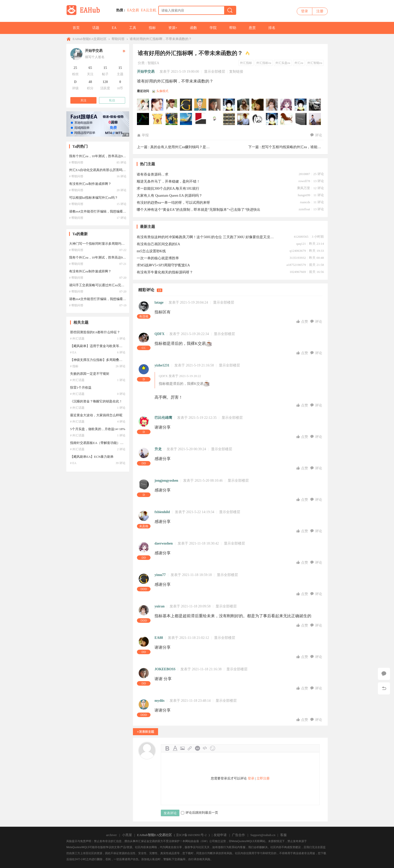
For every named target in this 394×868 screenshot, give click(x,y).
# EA (73, 352)
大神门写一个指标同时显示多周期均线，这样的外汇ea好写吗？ (115, 244)
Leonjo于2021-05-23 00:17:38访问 (229, 119)
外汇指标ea (264, 63)
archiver (111, 835)
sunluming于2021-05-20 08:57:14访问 (286, 119)
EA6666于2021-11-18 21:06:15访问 (243, 105)
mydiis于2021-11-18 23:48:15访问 (201, 105)
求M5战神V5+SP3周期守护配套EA (163, 265)
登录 (305, 11)
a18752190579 (296, 265)
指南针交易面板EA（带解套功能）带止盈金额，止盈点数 (111, 443)
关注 (83, 100)
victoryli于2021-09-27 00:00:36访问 (315, 105)
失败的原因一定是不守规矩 (90, 374)
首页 (76, 28)
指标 (152, 28)
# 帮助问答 (76, 162)
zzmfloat (304, 209)
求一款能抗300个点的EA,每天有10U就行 (168, 189)
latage (159, 302)
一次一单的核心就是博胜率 (158, 258)
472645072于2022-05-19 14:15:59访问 (143, 105)
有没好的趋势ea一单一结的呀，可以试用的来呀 (173, 203)
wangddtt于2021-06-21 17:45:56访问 (172, 119)
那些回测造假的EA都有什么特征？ (95, 332)
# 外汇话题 (77, 339)
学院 (213, 28)
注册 (320, 11)
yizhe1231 (162, 365)
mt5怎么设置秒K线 (151, 251)
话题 (96, 28)
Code (205, 748)
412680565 (301, 237)
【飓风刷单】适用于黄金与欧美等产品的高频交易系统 (109, 346)
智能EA (153, 63)
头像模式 (162, 91)
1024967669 (298, 272)
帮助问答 (118, 39)
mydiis (160, 701)
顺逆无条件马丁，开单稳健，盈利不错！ (168, 181)
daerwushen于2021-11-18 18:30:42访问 (286, 105)
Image (182, 748)
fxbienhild (162, 512)
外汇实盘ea (283, 63)
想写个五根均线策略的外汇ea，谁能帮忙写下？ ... (300, 147)
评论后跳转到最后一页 (200, 813)
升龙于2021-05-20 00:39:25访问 (315, 119)
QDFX (160, 334)
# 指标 (74, 366)
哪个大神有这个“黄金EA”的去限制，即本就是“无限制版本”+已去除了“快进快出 (199, 210)
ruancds (305, 202)
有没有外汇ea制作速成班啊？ (90, 184)
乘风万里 (304, 188)
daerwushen (164, 543)
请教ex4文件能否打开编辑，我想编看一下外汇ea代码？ (109, 211)
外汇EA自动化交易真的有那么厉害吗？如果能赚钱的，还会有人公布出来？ (124, 170)
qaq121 (301, 244)
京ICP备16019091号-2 (191, 835)
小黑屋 (127, 835)
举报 (143, 135)
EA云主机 (149, 10)
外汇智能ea (315, 63)
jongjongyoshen (166, 481)
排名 (272, 28)
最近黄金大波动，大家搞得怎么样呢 (96, 415)
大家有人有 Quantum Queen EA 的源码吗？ (169, 196)
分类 (141, 63)
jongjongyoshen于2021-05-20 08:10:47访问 (301, 119)
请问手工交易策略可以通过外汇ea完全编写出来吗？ (107, 285)
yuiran (160, 606)
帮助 (233, 28)
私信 (112, 100)
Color (175, 748)
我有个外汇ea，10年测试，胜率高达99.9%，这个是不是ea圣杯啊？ (117, 156)
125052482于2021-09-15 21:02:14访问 (143, 119)
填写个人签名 (95, 57)
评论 (316, 135)
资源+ (173, 28)
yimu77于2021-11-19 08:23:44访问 (186, 105)
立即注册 (263, 778)
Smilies (213, 748)
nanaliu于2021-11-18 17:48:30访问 (301, 105)
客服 (283, 835)
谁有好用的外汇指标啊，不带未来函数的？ (161, 39)
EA (114, 28)
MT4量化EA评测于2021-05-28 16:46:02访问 (186, 119)
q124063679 (298, 251)
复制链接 (236, 72)
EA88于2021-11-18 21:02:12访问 (258, 105)
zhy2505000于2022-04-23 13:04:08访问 (158, 105)
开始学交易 (146, 72)
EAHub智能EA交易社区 (90, 39)
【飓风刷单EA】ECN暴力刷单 (92, 457)
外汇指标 (246, 63)
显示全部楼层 (215, 72)
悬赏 (252, 28)
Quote (198, 748)
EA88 (159, 638)
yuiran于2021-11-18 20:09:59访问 (272, 105)
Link (190, 748)
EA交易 (133, 10)
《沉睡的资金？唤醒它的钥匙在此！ (96, 401)
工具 (133, 28)
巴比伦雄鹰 (163, 418)
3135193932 (298, 258)
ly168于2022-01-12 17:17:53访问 (172, 105)
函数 (193, 28)
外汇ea (299, 63)
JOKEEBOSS (165, 669)
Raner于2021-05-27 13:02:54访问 (201, 119)
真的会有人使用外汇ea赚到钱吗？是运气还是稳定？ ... (192, 147)
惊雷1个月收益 (81, 387)
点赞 (303, 322)
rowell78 (304, 181)
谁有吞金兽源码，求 (153, 174)
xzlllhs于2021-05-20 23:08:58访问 (272, 119)
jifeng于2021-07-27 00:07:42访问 (158, 119)
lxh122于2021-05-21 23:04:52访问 (258, 119)
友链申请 (220, 835)
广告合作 (238, 835)
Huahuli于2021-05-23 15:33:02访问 (215, 119)
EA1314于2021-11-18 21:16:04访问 (229, 105)
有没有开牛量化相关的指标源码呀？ (165, 272)
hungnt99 (304, 195)
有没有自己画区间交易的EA (158, 244)
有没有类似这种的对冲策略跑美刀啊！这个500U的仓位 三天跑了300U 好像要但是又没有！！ (206, 237)
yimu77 (160, 575)
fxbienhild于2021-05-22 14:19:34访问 (243, 119)
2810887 (304, 174)
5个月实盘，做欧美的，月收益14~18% (98, 429)
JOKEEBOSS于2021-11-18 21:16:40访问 (215, 105)
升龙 (158, 449)
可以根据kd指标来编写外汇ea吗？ (93, 198)
